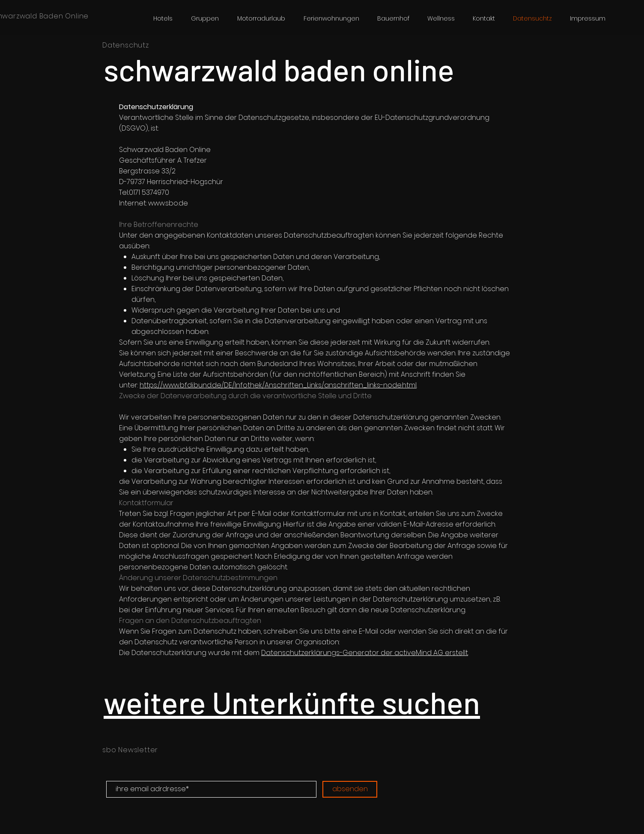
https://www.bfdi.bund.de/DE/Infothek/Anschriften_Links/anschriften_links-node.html (278, 385)
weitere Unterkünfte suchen (292, 702)
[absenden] (350, 789)
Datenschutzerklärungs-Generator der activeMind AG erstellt (365, 653)
